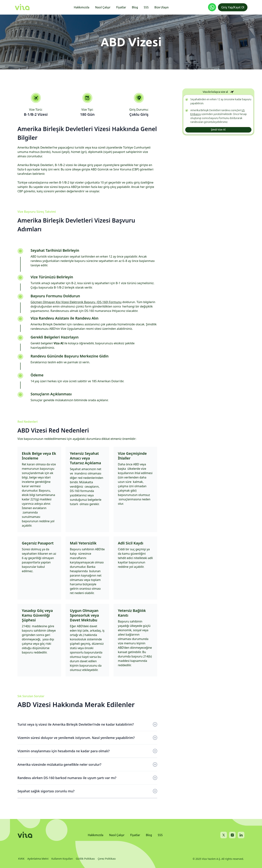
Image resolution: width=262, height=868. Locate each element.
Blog (135, 7)
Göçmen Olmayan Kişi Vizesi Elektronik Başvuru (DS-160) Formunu (76, 302)
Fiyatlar (121, 7)
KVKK (21, 859)
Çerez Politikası (107, 859)
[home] (22, 7)
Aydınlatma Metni (38, 859)
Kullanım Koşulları (62, 859)
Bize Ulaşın (162, 7)
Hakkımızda (82, 7)
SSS (146, 7)
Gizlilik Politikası (85, 859)
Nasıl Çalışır (103, 7)
